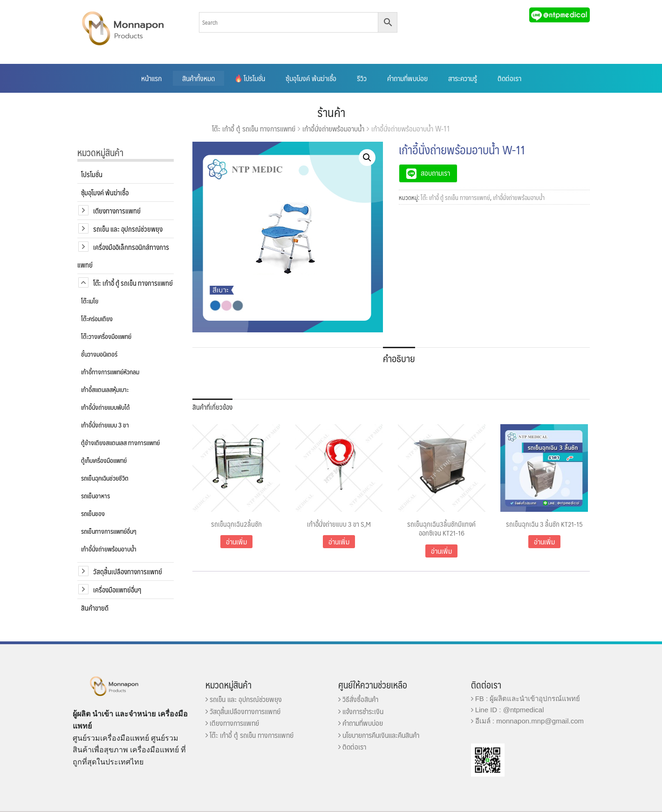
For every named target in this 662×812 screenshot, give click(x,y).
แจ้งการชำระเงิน (361, 711)
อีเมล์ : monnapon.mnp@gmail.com (528, 721)
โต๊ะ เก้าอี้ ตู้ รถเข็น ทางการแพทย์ (254, 128)
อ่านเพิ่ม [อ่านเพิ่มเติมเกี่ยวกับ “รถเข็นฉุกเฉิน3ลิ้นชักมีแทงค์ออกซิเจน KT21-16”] (441, 551)
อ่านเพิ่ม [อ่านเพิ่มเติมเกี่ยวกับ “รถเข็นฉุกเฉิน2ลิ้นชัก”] (236, 541)
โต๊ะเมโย (90, 301)
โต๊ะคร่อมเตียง (97, 318)
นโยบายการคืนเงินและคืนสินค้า (379, 735)
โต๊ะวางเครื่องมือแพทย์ (106, 336)
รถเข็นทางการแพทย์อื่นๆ (109, 531)
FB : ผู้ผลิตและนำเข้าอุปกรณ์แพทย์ (526, 698)
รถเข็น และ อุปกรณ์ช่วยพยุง (128, 229)
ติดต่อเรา (509, 78)
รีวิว (362, 78)
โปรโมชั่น (250, 78)
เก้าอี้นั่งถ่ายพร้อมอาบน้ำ (333, 128)
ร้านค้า (331, 112)
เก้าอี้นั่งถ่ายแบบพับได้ (105, 407)
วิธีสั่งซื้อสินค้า (358, 699)
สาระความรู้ (463, 78)
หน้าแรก (151, 78)
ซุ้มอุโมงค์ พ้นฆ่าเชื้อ (311, 78)
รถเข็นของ (93, 513)
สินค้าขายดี (95, 608)
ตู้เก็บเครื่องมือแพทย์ (104, 460)
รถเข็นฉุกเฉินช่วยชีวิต (105, 478)
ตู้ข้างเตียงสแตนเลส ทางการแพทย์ (120, 442)
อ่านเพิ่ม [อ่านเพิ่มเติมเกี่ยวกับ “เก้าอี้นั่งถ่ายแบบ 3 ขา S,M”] (339, 541)
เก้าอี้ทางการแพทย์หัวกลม (110, 372)
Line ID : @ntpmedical (508, 710)
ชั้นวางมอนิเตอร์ (99, 354)
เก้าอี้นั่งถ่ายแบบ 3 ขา (105, 425)
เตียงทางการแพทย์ (117, 210)
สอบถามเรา (428, 174)
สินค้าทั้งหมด (198, 78)
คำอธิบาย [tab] (399, 358)
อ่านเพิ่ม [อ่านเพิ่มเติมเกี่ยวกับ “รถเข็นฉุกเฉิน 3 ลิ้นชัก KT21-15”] (544, 541)
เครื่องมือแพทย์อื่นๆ (117, 589)
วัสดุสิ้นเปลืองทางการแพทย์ (128, 571)
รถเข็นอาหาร (96, 495)
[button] (367, 158)
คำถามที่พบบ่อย (407, 78)
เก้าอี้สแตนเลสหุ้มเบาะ (105, 389)
